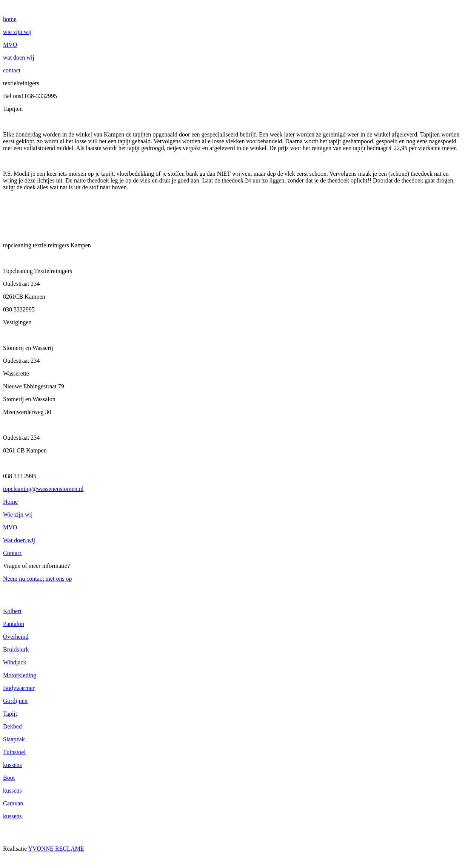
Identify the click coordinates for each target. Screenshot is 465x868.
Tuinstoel (14, 752)
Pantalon (14, 624)
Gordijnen (15, 701)
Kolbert (12, 611)
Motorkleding (20, 675)
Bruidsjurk (16, 649)
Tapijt (10, 714)
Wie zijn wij (18, 515)
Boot (9, 778)
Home (10, 502)
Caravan (13, 803)
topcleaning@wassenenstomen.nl (43, 489)
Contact (12, 553)
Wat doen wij (19, 540)
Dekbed (12, 726)
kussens (12, 765)
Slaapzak (14, 739)
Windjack (15, 662)
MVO (10, 527)
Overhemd (16, 637)
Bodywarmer (19, 688)
